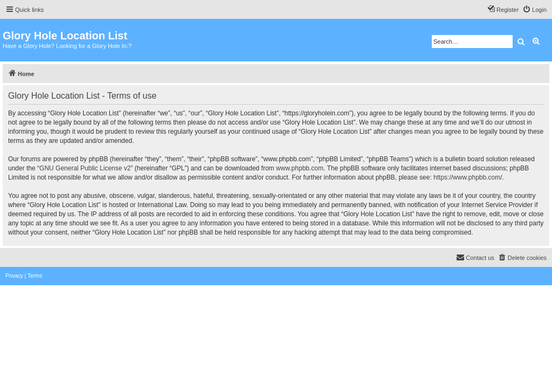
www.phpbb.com (300, 168)
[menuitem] (534, 10)
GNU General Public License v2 (85, 168)
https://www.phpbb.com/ (468, 177)
